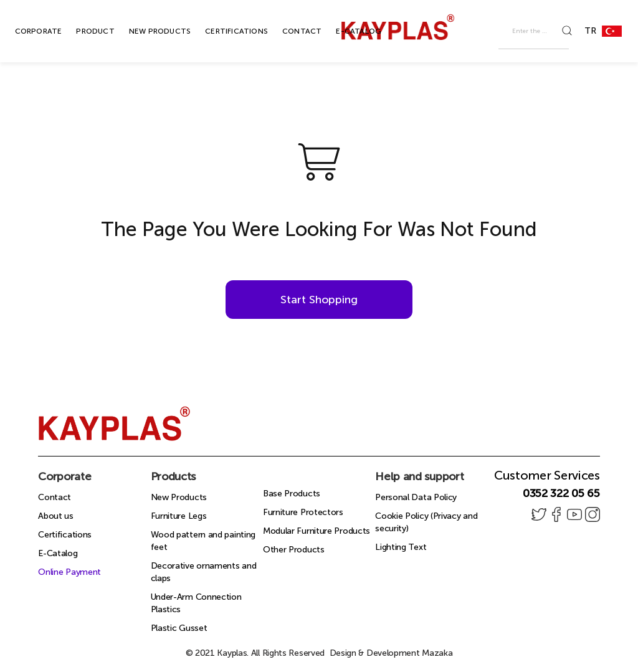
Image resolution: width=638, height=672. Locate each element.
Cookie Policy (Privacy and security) (426, 522)
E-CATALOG (344, 31)
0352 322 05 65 (561, 493)
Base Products (292, 494)
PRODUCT (81, 31)
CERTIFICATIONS (222, 31)
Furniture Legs (179, 516)
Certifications (65, 535)
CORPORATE (24, 31)
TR (608, 31)
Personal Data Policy (416, 497)
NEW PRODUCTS (145, 31)
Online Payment (69, 572)
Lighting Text (401, 547)
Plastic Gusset (179, 628)
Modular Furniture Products (317, 531)
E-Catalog (58, 553)
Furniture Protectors (303, 512)
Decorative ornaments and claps (204, 572)
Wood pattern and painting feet (203, 541)
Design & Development (391, 653)
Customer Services (547, 475)
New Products (179, 497)
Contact (55, 497)
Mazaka (437, 653)
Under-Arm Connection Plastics (196, 603)
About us (56, 516)
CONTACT (288, 31)
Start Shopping (319, 300)
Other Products (294, 550)
